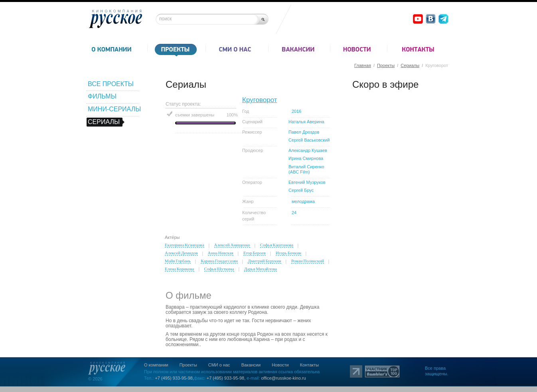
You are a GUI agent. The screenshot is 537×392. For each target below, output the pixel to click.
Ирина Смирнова (306, 158)
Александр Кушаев (308, 150)
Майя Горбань (178, 261)
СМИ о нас (219, 365)
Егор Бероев (255, 253)
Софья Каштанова (277, 245)
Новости (280, 365)
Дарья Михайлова (261, 269)
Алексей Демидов (181, 253)
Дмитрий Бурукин (265, 261)
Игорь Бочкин (288, 253)
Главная (363, 65)
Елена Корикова (180, 269)
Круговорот (260, 100)
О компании (156, 365)
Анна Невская (221, 253)
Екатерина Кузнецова (185, 245)
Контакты (310, 365)
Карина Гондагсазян (219, 261)
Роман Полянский (308, 261)
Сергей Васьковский (309, 140)
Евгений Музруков (307, 182)
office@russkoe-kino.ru (283, 378)
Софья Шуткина (219, 269)
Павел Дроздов (304, 132)
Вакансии (251, 365)
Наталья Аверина (306, 122)
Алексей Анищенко (232, 245)
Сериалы (410, 65)
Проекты (386, 65)
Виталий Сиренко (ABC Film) (306, 169)
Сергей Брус (301, 190)
